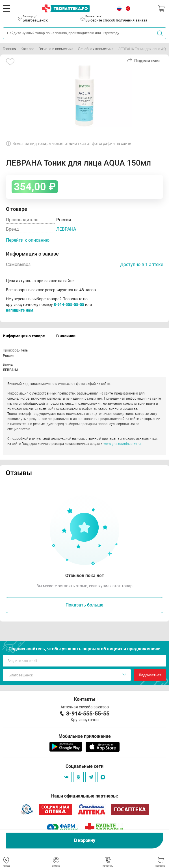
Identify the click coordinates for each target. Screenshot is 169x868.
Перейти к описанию (28, 240)
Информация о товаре (24, 336)
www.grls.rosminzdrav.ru (122, 444)
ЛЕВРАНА (66, 229)
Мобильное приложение (85, 736)
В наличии (66, 336)
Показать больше (84, 605)
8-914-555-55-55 (69, 305)
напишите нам (20, 310)
